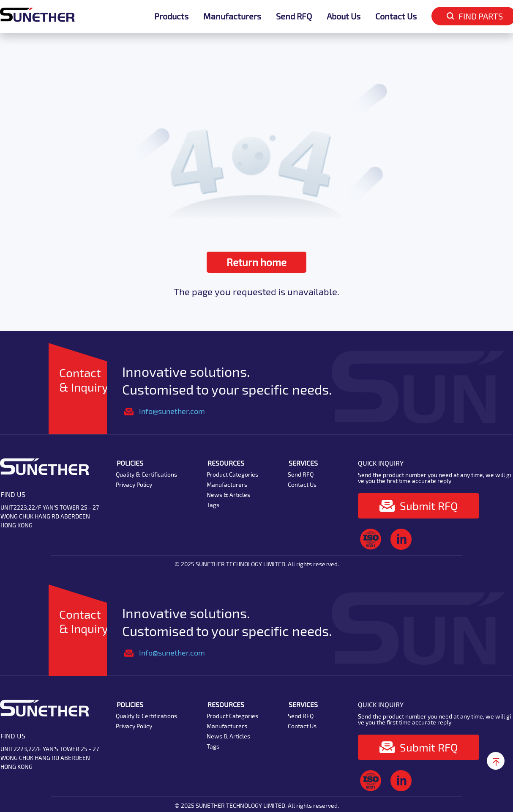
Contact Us (396, 16)
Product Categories (232, 474)
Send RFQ (294, 16)
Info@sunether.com (172, 411)
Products (171, 16)
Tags (213, 505)
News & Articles (228, 495)
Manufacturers (232, 16)
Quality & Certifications (146, 474)
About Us (344, 16)
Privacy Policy (134, 484)
